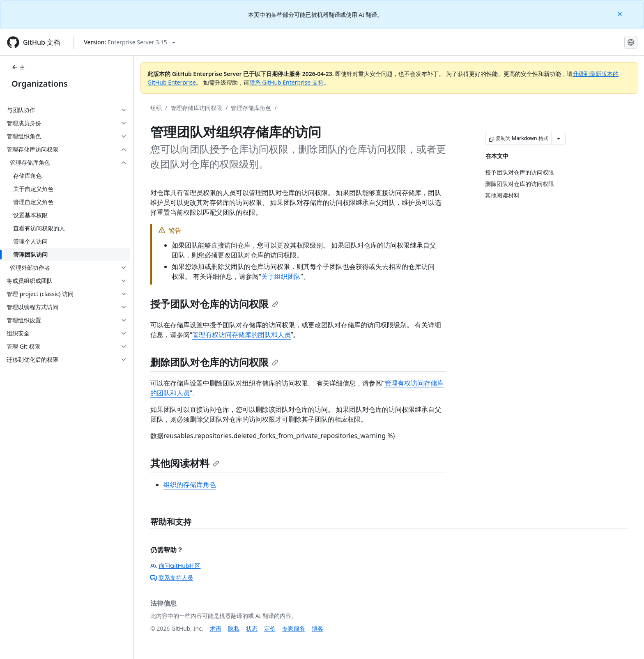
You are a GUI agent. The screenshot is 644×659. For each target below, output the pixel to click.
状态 (252, 628)
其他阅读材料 (185, 463)
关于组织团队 (281, 276)
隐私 (234, 628)
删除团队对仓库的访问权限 (214, 362)
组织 (156, 108)
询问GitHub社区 (176, 566)
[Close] (621, 13)
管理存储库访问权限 (196, 108)
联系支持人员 (172, 577)
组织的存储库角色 (190, 484)
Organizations (40, 84)
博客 (317, 628)
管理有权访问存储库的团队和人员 (241, 335)
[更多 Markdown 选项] (559, 138)
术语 (216, 628)
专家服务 (294, 628)
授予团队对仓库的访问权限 (214, 304)
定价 (270, 628)
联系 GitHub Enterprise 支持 (286, 82)
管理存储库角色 (251, 108)
